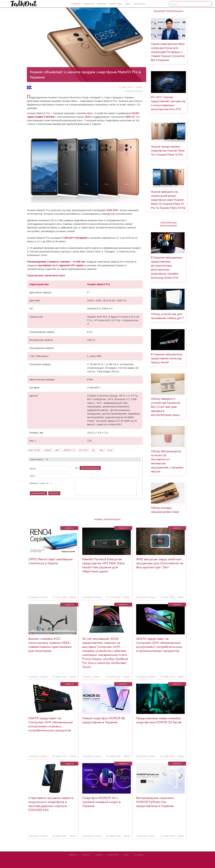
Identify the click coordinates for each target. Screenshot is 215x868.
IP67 (57, 450)
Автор (33, 469)
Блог (128, 4)
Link (102, 476)
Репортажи (116, 4)
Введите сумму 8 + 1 (41, 483)
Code (98, 476)
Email (33, 476)
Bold (76, 476)
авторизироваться (90, 468)
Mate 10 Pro (34, 450)
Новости (89, 4)
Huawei (48, 450)
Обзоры (102, 4)
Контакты (139, 4)
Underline (84, 476)
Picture (106, 476)
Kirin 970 (83, 450)
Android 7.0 (69, 450)
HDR (93, 450)
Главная (76, 4)
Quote (95, 476)
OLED (101, 450)
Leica (110, 450)
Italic (80, 476)
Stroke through (88, 476)
